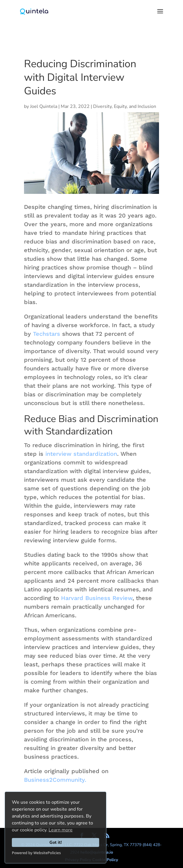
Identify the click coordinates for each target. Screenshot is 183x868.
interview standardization (81, 454)
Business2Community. (55, 780)
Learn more (61, 830)
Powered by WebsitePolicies (36, 853)
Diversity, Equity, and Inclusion (125, 106)
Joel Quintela (44, 106)
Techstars (47, 334)
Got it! (56, 842)
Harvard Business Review (97, 598)
